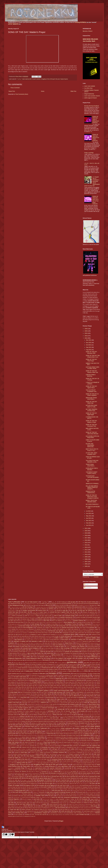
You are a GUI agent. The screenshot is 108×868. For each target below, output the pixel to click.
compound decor (69, 634)
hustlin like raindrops (64, 675)
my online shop (88, 88)
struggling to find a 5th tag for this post (50, 79)
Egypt (57, 648)
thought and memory (46, 791)
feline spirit (17, 655)
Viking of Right (50, 801)
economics (17, 648)
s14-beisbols (22, 744)
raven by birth (12, 734)
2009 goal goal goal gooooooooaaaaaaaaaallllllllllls (59, 604)
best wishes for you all (88, 619)
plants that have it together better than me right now (40, 725)
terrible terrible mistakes (20, 773)
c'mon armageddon (28, 628)
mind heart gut (63, 704)
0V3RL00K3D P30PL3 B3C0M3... (92, 469)
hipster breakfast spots (14, 673)
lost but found (50, 698)
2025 (86, 331)
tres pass (59, 796)
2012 (86, 550)
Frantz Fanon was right (19, 660)
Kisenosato (79, 689)
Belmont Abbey (62, 619)
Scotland (63, 747)
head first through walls (17, 671)
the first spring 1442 (16, 778)
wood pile (30, 811)
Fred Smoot (38, 660)
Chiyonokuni (11, 633)
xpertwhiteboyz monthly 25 (57, 813)
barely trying (90, 616)
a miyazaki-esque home (41, 607)
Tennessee (10, 773)
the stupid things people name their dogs (90, 785)
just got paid (38, 689)
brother (62, 624)
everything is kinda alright (19, 652)
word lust (36, 811)
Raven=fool (50, 734)
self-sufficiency (65, 749)
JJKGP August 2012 (22, 684)
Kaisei (57, 689)
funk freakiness (33, 663)
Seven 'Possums (75, 751)
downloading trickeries (71, 645)
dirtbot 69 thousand (58, 643)
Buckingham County (70, 624)
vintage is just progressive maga (64, 801)
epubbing (52, 650)
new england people (54, 713)
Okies (14, 718)
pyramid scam (82, 730)
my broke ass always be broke (92, 708)
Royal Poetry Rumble (49, 742)
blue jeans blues (20, 622)
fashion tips (50, 653)
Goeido (16, 666)
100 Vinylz (81, 602)
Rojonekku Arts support (74, 741)
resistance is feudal (73, 737)
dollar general (11, 645)
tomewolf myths (82, 792)
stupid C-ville (66, 765)
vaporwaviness (19, 801)
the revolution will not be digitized (46, 785)
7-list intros (92, 605)
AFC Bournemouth (22, 609)
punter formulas (46, 730)
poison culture (90, 725)
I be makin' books (33, 677)
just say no (45, 689)
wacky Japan (26, 803)
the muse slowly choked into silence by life (66, 784)
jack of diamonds (49, 682)
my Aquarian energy (77, 708)
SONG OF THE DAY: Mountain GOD (91, 352)
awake (26, 616)
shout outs (32, 754)
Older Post (73, 91)
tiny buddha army (26, 792)
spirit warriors (67, 761)
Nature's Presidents (13, 713)
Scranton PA (82, 747)
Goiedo (21, 666)
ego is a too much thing (47, 648)
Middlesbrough (31, 704)
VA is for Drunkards (82, 799)
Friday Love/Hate (89, 153)
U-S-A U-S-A (25, 797)
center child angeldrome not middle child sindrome (66, 629)
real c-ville (97, 734)
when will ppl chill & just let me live (75, 806)
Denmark (79, 641)
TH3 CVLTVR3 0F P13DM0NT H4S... (92, 391)
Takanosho (10, 771)
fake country (31, 653)
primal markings (28, 728)
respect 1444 (31, 739)
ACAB (90, 607)
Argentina (29, 614)
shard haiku (24, 752)
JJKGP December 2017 (49, 684)
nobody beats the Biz (88, 715)
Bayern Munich (28, 617)
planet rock (84, 723)
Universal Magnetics (14, 799)
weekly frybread (53, 804)
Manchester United (94, 699)
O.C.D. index (52, 716)
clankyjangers (66, 633)
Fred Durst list (30, 660)
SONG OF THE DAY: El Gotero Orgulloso (92, 395)
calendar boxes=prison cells (69, 628)
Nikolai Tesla (42, 715)
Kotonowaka (11, 691)
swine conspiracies (39, 770)
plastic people (61, 725)
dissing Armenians (94, 643)
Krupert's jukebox (36, 79)
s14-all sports (96, 742)
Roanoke (42, 741)
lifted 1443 (74, 694)
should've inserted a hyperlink (20, 754)
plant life (10, 725)
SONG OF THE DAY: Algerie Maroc (91, 387)
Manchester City (83, 699)
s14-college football (42, 744)
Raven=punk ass (78, 734)
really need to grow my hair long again (57, 735)
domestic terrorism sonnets (38, 645)
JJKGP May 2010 (19, 687)
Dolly (18, 645)
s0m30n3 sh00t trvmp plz (85, 742)
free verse (53, 660)
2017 (86, 538)
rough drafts (39, 742)
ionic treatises (11, 682)
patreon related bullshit (89, 720)
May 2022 (89, 516)
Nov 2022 (89, 343)
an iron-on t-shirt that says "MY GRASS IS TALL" (84, 611)
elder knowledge (65, 648)
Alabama (44, 609)
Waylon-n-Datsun (94, 803)
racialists (10, 732)
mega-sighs (25, 703)
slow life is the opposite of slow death (67, 756)
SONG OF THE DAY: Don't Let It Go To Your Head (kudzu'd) (96, 200)
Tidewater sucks (91, 791)
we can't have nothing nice (25, 804)
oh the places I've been (83, 716)
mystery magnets (29, 711)
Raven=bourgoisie (41, 734)
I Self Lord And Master (84, 677)
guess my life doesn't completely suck (69, 668)
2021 (86, 528)
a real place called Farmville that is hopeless (60, 607)
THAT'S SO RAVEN (73, 773)
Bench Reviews (71, 619)
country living (76, 636)
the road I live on (62, 785)
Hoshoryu (12, 675)
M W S (26, 699)
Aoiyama (85, 612)
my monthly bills (60, 709)
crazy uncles (19, 638)
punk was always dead (35, 730)
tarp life (51, 771)
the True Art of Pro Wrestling (31, 787)
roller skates (25, 742)
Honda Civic (76, 673)
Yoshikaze (27, 814)
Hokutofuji (35, 673)
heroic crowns (72, 671)
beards (56, 617)
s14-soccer (93, 744)
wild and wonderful (60, 808)
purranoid (73, 730)
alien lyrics (59, 609)
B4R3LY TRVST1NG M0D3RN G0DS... (91, 501)
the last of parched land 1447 (47, 782)
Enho (47, 650)
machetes (32, 699)
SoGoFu (12, 759)
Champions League (93, 629)
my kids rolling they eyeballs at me (35, 709)
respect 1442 (12, 739)
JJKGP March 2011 (89, 685)
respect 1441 (94, 737)
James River (59, 682)
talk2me (38, 771)
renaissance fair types (61, 737)
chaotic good (11, 631)
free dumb (45, 660)
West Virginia (19, 806)
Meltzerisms (56, 703)
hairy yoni (10, 669)
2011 (86, 552)
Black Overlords (68, 621)
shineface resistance (59, 752)
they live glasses (94, 787)
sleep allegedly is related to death (35, 756)
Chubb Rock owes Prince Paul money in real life (41, 633)
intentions (52, 680)
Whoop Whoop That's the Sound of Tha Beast (36, 808)
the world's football (46, 787)
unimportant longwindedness (71, 797)
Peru (99, 721)
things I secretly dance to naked (54, 789)
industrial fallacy (34, 680)
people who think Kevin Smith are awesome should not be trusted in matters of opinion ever (44, 721)
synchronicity (67, 770)
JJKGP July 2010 (22, 685)
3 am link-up (34, 605)
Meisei (50, 703)
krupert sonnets (31, 691)
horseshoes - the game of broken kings (90, 673)
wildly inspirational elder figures (88, 808)
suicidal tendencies (50, 766)
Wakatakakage (46, 803)
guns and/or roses (87, 668)
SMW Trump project (58, 758)
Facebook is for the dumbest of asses (91, 652)
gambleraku (72, 662)
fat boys (58, 653)
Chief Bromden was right (54, 631)
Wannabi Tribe (66, 803)
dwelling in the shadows (78, 646)
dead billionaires (55, 640)
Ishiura (22, 682)
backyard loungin (70, 616)
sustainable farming (81, 768)
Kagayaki (52, 689)
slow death (51, 756)
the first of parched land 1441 (35, 777)
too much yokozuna (92, 792)
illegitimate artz (60, 679)
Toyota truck (51, 794)
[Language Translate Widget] (93, 574)
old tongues (46, 718)
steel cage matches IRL (43, 763)
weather (44, 804)
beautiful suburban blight (94, 617)
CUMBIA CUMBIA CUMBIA (61, 638)
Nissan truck (56, 715)
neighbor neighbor (24, 713)
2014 (86, 545)
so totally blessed (86, 758)
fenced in (25, 655)
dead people (65, 640)
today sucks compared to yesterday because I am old (61, 792)
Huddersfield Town (35, 675)
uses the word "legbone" (48, 799)
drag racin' (82, 645)
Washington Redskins (76, 803)
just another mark (28, 689)
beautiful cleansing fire (66, 617)
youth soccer (19, 816)
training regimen (90, 794)
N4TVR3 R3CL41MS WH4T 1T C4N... (91, 406)
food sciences (79, 657)
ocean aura (71, 716)
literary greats (36, 696)
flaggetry (93, 655)
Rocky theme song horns (61, 741)
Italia (27, 682)
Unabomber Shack (35, 797)
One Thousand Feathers (69, 718)
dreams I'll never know (21, 646)
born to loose (87, 622)
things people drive (20, 791)
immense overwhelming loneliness (89, 679)
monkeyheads (40, 706)
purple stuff (64, 730)
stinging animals (65, 763)
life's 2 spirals (48, 694)
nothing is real (24, 716)
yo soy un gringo (18, 814)
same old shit (25, 746)
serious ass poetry (35, 751)
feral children (33, 655)
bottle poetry (27, 624)
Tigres (97, 791)
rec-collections (85, 735)
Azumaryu (32, 616)
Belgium (54, 619)
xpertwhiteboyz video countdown (74, 813)
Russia (60, 742)
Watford (86, 803)
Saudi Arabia (58, 746)
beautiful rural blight (81, 617)
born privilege (78, 622)
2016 (86, 540)
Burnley (86, 626)
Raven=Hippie (60, 734)
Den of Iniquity (72, 641)
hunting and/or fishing (52, 675)
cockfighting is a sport (35, 634)
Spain (61, 761)
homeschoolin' (67, 673)
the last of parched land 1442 (83, 780)
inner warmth (45, 680)
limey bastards (18, 696)
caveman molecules (41, 629)
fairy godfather (23, 653)
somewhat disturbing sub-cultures (81, 759)
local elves (24, 698)
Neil (32, 713)
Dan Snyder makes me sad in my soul (33, 640)
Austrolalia (20, 616)
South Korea (22, 761)
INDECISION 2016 (22, 680)
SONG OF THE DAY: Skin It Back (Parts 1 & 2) (93, 356)
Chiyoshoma (18, 633)
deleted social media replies (60, 641)
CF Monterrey (84, 629)
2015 (86, 543)
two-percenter (17, 797)
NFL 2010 (29, 715)
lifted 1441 (57, 694)
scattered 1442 (96, 746)
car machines (91, 628)
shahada (17, 752)
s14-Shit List (85, 744)
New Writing (73, 713)
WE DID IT (38, 804)
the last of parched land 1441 (64, 780)
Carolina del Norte (22, 629)
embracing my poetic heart (21, 650)
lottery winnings (60, 698)
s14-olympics (69, 744)
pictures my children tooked (39, 723)
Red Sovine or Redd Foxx (14, 737)
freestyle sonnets (62, 660)
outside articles (47, 720)
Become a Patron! (88, 31)
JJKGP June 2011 (66, 685)
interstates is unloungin (92, 680)
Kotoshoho (18, 691)
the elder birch (84, 775)
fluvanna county (44, 657)
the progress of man (29, 785)
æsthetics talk (97, 607)
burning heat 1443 (64, 626)
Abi (86, 607)
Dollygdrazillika (25, 645)
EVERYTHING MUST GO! (33, 652)
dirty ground (85, 643)
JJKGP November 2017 (69, 687)
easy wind (10, 648)
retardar (57, 739)
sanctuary (32, 746)
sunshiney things (20, 768)
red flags (96, 735)
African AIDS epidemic (34, 609)
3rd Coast (41, 605)
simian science (40, 754)
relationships (41, 737)
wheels (25, 806)
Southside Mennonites (41, 761)
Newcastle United (12, 715)
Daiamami (10, 640)
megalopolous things (35, 703)
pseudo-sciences (12, 730)
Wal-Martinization (55, 803)
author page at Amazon (91, 98)
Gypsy (96, 668)
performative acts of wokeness (75, 721)
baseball (97, 616)
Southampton (31, 761)
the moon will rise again (46, 784)
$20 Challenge (62, 602)
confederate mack (84, 634)
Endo (32, 650)
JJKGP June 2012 (78, 685)
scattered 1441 (85, 746)
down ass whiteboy (58, 645)
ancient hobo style (13, 612)
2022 (86, 338)
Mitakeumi (84, 704)
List (30, 696)
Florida (35, 657)
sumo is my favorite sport (79, 766)
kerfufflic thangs (64, 689)
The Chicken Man (19, 775)
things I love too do (41, 789)
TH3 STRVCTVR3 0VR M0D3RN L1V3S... (92, 461)
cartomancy (31, 629)
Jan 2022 (89, 525)
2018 (86, 535)
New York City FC (83, 713)
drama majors (91, 645)
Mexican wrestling (12, 704)
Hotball (28, 675)
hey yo (81, 671)
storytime (79, 763)
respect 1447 (41, 739)
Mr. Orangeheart (35, 708)
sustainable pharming (94, 768)
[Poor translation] (11, 835)
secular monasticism (32, 749)
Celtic (50, 629)
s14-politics (77, 744)
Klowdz (97, 689)
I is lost (58, 677)
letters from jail (38, 694)
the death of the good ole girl (51, 775)
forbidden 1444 (93, 658)
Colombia (53, 634)
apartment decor (93, 612)
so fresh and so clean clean (72, 758)
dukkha (68, 647)
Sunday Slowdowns (93, 766)
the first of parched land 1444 (92, 777)
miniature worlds (74, 704)
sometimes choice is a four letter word (40, 759)
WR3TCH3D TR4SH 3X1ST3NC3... (91, 399)
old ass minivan (31, 718)
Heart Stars (54, 671)
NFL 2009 (21, 715)
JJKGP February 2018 (76, 684)
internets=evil (80, 680)
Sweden (31, 770)
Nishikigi (49, 715)
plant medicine (19, 725)
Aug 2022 (89, 350)
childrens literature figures (70, 631)
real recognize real (42, 735)
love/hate (81, 698)
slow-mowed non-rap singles (88, 756)
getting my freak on (42, 664)
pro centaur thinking (55, 728)
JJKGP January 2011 (89, 684)
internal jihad (59, 680)
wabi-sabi (19, 803)
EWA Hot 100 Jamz (46, 652)
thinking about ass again (34, 791)
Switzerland (59, 770)
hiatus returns (94, 671)
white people (94, 806)
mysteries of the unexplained (15, 711)
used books (37, 799)
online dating (97, 718)
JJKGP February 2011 (62, 684)
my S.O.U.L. (95, 709)
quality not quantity (94, 730)
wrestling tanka (19, 813)
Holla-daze (42, 673)
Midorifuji (37, 704)
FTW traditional (93, 660)
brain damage (35, 624)
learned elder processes (56, 692)
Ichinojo (52, 679)
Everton (76, 650)
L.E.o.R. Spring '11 (95, 691)
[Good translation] (5, 835)
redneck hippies (25, 737)
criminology (28, 638)
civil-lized (57, 633)
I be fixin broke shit (85, 675)
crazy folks (11, 638)
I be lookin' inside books (20, 677)
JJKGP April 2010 (79, 682)
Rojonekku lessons (86, 741)
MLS (12, 706)
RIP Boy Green (14, 741)
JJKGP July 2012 (43, 685)
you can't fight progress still (55, 815)
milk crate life (53, 704)
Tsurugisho (79, 796)
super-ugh (30, 768)
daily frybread (18, 640)
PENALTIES (17, 721)
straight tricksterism (88, 763)
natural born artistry (93, 711)
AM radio (18, 611)
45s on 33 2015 (60, 605)
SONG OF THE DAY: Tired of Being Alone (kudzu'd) (96, 120)
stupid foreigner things (89, 765)
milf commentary (45, 704)
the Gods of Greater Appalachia (69, 778)
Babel (38, 616)
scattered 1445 (36, 747)
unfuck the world (56, 797)
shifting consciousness (45, 752)
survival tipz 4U (69, 768)
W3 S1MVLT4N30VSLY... (93, 504)
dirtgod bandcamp (89, 94)
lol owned (32, 698)
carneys (14, 629)
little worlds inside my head (48, 696)
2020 (86, 531)
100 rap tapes (72, 602)
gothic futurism (62, 666)
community (59, 635)
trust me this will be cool (69, 796)
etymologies (70, 650)
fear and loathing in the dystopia (69, 653)
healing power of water (32, 671)
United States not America (89, 797)
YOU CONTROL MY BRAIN (68, 815)
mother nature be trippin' (91, 706)
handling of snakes (53, 669)
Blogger (61, 821)
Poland (98, 725)
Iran (18, 682)
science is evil (54, 747)
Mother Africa (78, 706)
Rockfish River (49, 741)
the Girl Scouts (56, 778)
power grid (84, 727)
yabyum (91, 813)
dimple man (38, 643)
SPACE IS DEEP (52, 761)
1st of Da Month (41, 604)
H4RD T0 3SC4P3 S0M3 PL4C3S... (93, 441)
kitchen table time (88, 689)
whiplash (87, 806)
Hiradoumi (24, 674)
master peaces (63, 701)
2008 (86, 559)
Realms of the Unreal (74, 735)
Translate (94, 577)
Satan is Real (48, 746)
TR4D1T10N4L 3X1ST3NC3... (90, 465)
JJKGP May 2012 (42, 687)
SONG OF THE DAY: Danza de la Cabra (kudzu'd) (96, 138)
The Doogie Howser (73, 775)
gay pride (87, 662)
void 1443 (95, 801)
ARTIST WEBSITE (13, 24)
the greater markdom (83, 778)
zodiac (32, 816)
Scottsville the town (72, 747)
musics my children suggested (64, 708)
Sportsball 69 (86, 761)
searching (14, 749)
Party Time (78, 720)
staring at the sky (22, 763)
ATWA (13, 616)
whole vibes (20, 808)
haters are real (71, 669)
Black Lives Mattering (57, 621)
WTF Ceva (30, 813)
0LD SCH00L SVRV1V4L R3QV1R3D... (93, 437)
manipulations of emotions (39, 701)
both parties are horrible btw (16, 624)
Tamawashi (44, 771)
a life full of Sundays (27, 607)
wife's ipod (51, 808)
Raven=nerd (69, 734)
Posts (86, 584)
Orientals (27, 720)
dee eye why (49, 641)
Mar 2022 (89, 521)
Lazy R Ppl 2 (44, 692)
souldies (15, 761)
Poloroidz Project (30, 727)
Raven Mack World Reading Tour (26, 734)
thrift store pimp (56, 791)
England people (39, 650)
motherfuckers (12, 708)
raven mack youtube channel (92, 96)
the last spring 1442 (63, 782)
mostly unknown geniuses (66, 706)
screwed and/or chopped (93, 747)
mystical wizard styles (41, 711)
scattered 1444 (25, 747)
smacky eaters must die (26, 758)
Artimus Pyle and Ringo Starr (72, 614)
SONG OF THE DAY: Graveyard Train (91, 425)
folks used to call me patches (58, 657)
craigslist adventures (94, 636)
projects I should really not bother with (86, 728)
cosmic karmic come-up (37, 636)
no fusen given (66, 715)
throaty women (67, 791)
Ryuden (76, 742)
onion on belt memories (84, 718)
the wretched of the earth (62, 787)
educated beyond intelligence (31, 648)
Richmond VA (85, 739)
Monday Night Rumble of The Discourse (24, 706)
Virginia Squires (64, 79)
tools (99, 792)
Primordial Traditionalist (41, 728)
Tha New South (44, 773)
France (10, 660)
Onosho (12, 720)
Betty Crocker (23, 621)
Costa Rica (48, 636)
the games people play (44, 778)
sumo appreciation (63, 766)
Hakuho (17, 669)
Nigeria (36, 715)
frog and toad (73, 660)
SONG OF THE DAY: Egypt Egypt (91, 414)
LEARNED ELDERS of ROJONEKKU (75, 692)
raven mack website (90, 86)
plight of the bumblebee (73, 725)
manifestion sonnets (26, 701)
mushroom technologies (48, 708)
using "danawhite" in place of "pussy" (65, 799)
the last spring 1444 (90, 782)
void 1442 (87, 801)
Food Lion (70, 657)
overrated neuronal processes (60, 720)
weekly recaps (63, 804)
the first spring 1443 (29, 778)
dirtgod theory (69, 643)
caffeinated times (56, 628)
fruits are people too (83, 660)
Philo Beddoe (13, 723)
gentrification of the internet (15, 664)
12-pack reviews (91, 602)
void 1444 (11, 803)
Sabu (18, 746)
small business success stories (41, 758)
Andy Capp (35, 612)
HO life (29, 674)
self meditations (44, 749)
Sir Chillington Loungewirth (73, 754)
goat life (80, 664)
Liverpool (60, 696)
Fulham (26, 663)
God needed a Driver (90, 664)
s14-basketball (12, 744)
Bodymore (60, 622)
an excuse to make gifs (61, 611)
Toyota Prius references (39, 794)
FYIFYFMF (52, 662)
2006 (86, 564)
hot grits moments (20, 675)
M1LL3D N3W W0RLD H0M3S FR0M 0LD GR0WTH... (92, 488)
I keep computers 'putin (70, 677)
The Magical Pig (33, 784)
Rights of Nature (96, 739)
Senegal (80, 749)
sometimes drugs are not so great (61, 759)
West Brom (81, 804)
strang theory (97, 763)
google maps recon (45, 666)
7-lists (98, 605)
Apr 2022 (89, 518)
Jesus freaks (69, 682)
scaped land (66, 746)
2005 (86, 566)
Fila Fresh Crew (67, 655)
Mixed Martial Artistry (94, 704)
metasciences (94, 703)
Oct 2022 (89, 345)
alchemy (51, 609)
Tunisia (85, 796)
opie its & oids (19, 720)
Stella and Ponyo (55, 763)
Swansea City (24, 770)
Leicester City (29, 694)
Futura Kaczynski (43, 663)
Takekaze (24, 771)
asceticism (93, 614)
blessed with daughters (91, 621)
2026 (86, 329)
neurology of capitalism (40, 713)
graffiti (84, 666)
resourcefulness (84, 737)
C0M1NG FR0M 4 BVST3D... (91, 375)
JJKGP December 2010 (35, 684)
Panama (72, 720)
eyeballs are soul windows (72, 652)
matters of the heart (13, 703)
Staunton (34, 763)
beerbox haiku (26, 619)
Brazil (43, 624)
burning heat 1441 (38, 626)
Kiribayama (72, 689)
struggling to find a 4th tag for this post (20, 765)
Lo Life (18, 698)
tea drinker (74, 771)
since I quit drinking (51, 754)
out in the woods (37, 720)
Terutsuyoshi (35, 773)
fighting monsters (56, 655)
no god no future (76, 715)
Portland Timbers (69, 727)
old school (39, 718)
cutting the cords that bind (78, 638)
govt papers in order (74, 666)
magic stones (50, 699)
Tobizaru (35, 792)
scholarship (44, 747)
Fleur (20, 657)
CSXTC (50, 638)
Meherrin (44, 703)
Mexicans (22, 704)
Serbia (17, 751)
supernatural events (41, 768)
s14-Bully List (31, 744)
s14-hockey (62, 744)
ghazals (51, 664)
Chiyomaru (96, 631)
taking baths (31, 771)
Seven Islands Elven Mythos (88, 751)
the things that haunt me (16, 787)
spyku (93, 761)
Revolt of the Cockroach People (70, 739)
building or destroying (85, 624)
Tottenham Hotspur (27, 794)
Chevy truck (43, 631)
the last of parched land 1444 (29, 782)
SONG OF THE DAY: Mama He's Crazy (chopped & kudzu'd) (92, 497)
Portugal (77, 727)
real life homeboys (14, 735)
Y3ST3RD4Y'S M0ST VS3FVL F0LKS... (92, 473)
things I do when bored (29, 789)
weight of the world (73, 804)
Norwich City (15, 716)
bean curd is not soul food (45, 617)
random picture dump (67, 732)
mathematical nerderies (91, 701)
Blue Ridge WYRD (41, 622)
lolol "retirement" (40, 698)
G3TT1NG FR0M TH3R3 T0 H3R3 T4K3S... (92, 368)
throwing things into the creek (79, 791)
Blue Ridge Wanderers (31, 622)
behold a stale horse (44, 619)
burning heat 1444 (76, 626)
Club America (25, 635)
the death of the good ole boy (35, 775)
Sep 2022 (89, 347)
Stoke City (73, 763)
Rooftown (32, 742)
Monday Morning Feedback (92, 106)
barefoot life (81, 616)
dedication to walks (37, 641)
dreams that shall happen (37, 646)
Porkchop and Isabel (58, 727)
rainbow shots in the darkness (53, 732)
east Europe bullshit (93, 646)
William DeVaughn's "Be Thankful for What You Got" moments (37, 809)
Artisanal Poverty (85, 614)
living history (90, 696)
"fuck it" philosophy (14, 602)
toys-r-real (60, 794)
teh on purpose (94, 771)
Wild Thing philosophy (74, 808)
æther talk (12, 609)
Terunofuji (29, 773)
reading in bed (88, 734)
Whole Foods (11, 808)
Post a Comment (15, 88)
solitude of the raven (22, 759)
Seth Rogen (45, 751)
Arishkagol (35, 614)
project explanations (67, 728)
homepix (52, 673)
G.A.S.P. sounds (61, 663)
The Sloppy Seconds (74, 786)
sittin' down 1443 (18, 756)
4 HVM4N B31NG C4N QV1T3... (92, 418)
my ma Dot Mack (50, 709)
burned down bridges (24, 626)
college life (45, 634)
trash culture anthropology (27, 796)
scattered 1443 (15, 747)
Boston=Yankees (96, 622)
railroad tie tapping (36, 732)
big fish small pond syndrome (35, 621)
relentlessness (50, 737)
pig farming (62, 723)
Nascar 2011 (60, 711)
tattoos (56, 771)
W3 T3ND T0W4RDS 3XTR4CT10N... (91, 410)
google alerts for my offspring (31, 666)
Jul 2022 (89, 511)
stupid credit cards (77, 765)
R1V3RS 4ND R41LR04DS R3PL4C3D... (90, 445)
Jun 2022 (89, 513)
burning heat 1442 (51, 626)
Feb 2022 (89, 523)
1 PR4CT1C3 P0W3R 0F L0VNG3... (93, 383)
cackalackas (40, 628)
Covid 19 (86, 636)
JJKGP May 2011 (31, 687)
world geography (77, 811)
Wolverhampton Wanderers (84, 809)
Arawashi (22, 614)
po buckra (83, 725)
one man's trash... (55, 718)
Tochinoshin (42, 792)
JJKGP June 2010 (55, 685)
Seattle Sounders (21, 749)
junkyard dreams (17, 689)
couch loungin (55, 636)
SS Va (13, 763)
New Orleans (65, 713)
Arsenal (42, 614)
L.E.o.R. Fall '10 (84, 691)
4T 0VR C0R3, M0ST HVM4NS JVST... (91, 454)
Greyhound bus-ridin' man (49, 668)
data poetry (46, 640)
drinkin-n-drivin (49, 646)
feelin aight (92, 653)
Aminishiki (51, 611)
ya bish (86, 813)
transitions (16, 796)
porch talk (49, 727)
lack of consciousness (26, 692)
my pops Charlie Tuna (83, 709)
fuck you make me (18, 663)
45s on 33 (49, 605)
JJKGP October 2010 (83, 687)
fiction (48, 655)
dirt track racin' (46, 643)
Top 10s (12, 794)
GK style (57, 664)
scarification (75, 746)
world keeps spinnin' (89, 811)
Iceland (47, 679)
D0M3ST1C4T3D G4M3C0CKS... (91, 492)
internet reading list (70, 680)
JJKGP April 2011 (90, 682)
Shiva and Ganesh (71, 753)
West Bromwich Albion (91, 804)
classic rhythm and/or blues (78, 633)
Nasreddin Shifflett (70, 711)
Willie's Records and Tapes (61, 809)
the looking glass (23, 784)
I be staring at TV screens (46, 677)
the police (92, 784)
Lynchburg (96, 698)
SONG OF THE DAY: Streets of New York (92, 372)
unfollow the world (45, 797)
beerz (33, 619)
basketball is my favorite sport (15, 617)
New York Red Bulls (94, 713)
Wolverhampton (73, 809)
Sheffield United (34, 753)
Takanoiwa (96, 770)
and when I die (25, 612)
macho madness (41, 699)
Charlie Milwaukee (20, 631)
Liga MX (81, 694)
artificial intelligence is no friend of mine (54, 614)
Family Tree (40, 653)
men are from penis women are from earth (71, 703)
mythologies (51, 711)
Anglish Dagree (43, 612)
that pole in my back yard (58, 773)
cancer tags (82, 628)
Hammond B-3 (24, 669)
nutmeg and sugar (42, 716)
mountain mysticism (23, 708)
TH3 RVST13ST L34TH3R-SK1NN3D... (93, 477)
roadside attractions (31, 741)
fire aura (86, 655)
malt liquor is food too (72, 699)
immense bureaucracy (73, 679)
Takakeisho (90, 770)
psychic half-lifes (23, 730)
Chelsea (36, 631)
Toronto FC (18, 794)
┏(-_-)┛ (54, 602)
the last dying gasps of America (41, 780)
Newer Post (12, 91)
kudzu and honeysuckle (61, 691)
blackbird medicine (78, 621)
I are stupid (74, 675)
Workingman (55, 811)
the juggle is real (25, 780)
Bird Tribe (47, 621)
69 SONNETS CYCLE (82, 605)
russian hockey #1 (68, 742)
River (21, 741)
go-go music (73, 664)
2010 (86, 554)
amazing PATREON (80, 22)
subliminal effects (38, 766)
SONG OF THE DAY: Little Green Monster (92, 433)
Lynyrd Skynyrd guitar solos (15, 699)
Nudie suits (33, 716)
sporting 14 (76, 761)
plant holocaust (94, 723)
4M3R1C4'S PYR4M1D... (93, 484)
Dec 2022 (89, 340)
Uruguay (29, 799)
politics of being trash (15, 727)
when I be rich (34, 806)
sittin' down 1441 (87, 754)
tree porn (51, 796)
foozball (48, 658)
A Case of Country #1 (15, 607)
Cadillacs (47, 628)
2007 (86, 562)
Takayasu (17, 771)
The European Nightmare (18, 777)
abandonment (78, 607)
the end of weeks (93, 775)
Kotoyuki (24, 691)
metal (85, 703)
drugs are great (59, 646)
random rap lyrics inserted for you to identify (86, 732)
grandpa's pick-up (12, 668)
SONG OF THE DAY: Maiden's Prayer (91, 421)
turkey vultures (91, 796)
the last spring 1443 (77, 782)
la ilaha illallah (14, 692)
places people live (73, 723)
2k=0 (28, 605)
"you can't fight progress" (31, 602)
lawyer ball (36, 692)
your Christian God (82, 814)
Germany (34, 664)
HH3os (86, 671)
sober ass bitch (96, 758)
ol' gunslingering (21, 718)
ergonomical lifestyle (60, 650)
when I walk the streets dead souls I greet (52, 806)
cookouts (15, 636)
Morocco (56, 706)
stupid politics (27, 766)
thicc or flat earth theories (14, 789)
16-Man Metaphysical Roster (29, 604)
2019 (86, 533)
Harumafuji (63, 669)
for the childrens (59, 658)
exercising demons (58, 652)
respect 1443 (21, 739)
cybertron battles (91, 638)
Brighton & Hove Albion (52, 624)
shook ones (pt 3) (88, 753)
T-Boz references (75, 770)
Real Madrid (24, 735)
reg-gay (33, 737)
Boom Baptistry (68, 622)
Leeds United (21, 694)
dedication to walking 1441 (78, 640)
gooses (54, 666)
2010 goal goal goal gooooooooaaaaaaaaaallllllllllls (86, 604)
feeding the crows (83, 653)
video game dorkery (39, 801)
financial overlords (77, 655)
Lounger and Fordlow (72, 698)
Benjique (79, 619)
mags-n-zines (60, 699)
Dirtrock (78, 643)
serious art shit (25, 751)
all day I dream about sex (70, 609)
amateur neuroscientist (29, 611)
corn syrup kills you (24, 636)
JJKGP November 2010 (55, 687)
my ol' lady (71, 709)
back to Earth (58, 616)
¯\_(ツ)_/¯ (19, 79)
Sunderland (11, 768)
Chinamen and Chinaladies (85, 631)
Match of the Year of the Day (76, 701)
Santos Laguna (40, 746)
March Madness (52, 701)
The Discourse (63, 775)
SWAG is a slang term (13, 770)
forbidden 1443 (82, 658)
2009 (86, 557)
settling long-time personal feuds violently (60, 751)
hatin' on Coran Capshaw (82, 669)
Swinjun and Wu (50, 770)
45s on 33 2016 (71, 605)
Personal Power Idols (90, 721)
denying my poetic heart (89, 641)
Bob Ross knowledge (52, 622)
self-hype (55, 749)
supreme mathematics (56, 768)
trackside (81, 794)
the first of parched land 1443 (73, 777)
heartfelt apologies (63, 671)
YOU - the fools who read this (39, 814)
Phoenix (27, 723)
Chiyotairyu (25, 633)
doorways (48, 645)
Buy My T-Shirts (17, 628)
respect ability (51, 739)
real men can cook (32, 735)
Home (43, 91)
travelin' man (40, 796)
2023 (86, 336)
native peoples (81, 711)
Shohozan (80, 752)
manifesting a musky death (14, 701)
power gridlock (95, 726)
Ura (24, 799)
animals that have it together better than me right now (65, 612)
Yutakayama (27, 816)
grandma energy (94, 666)
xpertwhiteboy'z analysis (41, 813)
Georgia (27, 664)
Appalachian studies (13, 614)
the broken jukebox (86, 773)
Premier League (16, 728)
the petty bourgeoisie (83, 784)
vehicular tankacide (28, 801)
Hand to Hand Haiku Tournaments (38, 669)
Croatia (35, 638)
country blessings (65, 636)
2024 (86, 333)
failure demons (13, 653)
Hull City (43, 675)
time (9, 792)
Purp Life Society (55, 730)
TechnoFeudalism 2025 (84, 771)
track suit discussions (71, 794)
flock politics (27, 657)
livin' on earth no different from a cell (74, 696)
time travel (15, 792)
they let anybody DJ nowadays (80, 787)
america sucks (42, 611)
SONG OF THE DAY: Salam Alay (91, 402)
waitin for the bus (37, 803)
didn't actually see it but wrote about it (26, 643)
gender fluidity (95, 663)
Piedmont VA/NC (52, 723)
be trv (35, 617)
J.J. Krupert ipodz (35, 682)
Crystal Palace (42, 638)
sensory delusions (89, 749)
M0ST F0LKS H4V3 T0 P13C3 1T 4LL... (92, 450)
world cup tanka (66, 811)
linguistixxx (25, 696)
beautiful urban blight (15, 619)
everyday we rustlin (85, 650)
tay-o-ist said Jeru (65, 771)
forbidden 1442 (71, 658)
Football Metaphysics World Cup (34, 658)
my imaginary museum (17, 709)
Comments (88, 588)
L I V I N (76, 691)
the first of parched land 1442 (54, 777)
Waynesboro (11, 804)
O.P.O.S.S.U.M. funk (62, 716)
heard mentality (45, 671)
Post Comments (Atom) (22, 94)
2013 (86, 547)
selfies (73, 749)
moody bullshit (49, 706)
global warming (64, 664)
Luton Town (89, 698)
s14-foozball (53, 744)
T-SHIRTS (83, 770)
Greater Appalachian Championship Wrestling (29, 668)
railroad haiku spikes (21, 732)
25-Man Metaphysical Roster (16, 605)
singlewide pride (61, 754)
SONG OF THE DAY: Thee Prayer (91, 360)
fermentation (42, 655)
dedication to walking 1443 (21, 641)
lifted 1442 (65, 694)
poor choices (40, 727)
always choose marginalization (87, 609)
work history (44, 811)
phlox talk (20, 723)
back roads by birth (27, 79)
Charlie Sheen (29, 631)
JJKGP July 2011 (33, 685)
